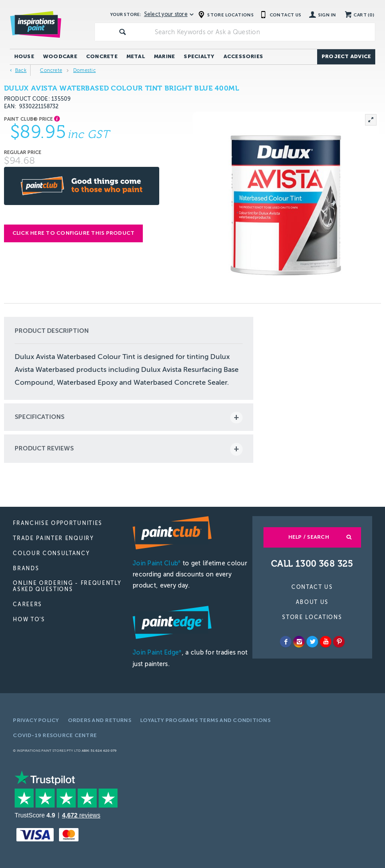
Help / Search (309, 537)
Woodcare (60, 56)
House (24, 56)
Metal (136, 56)
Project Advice (346, 56)
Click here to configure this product (74, 233)
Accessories (244, 56)
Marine (164, 56)
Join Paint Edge (157, 653)
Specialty (199, 56)
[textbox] (263, 32)
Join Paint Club (157, 563)
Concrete (102, 56)
